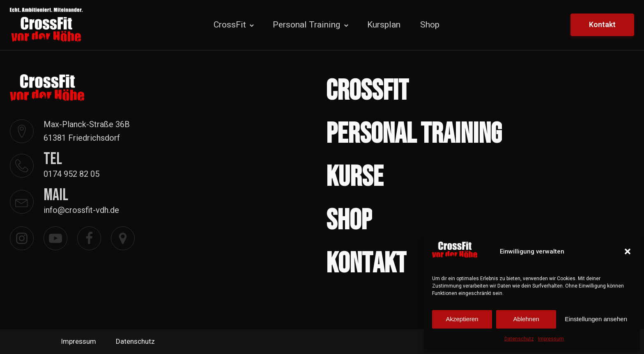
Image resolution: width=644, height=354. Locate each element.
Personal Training (306, 25)
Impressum (551, 339)
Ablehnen (526, 319)
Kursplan (384, 25)
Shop (430, 25)
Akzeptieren (462, 319)
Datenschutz (519, 339)
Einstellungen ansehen (596, 319)
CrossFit (230, 25)
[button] (628, 251)
